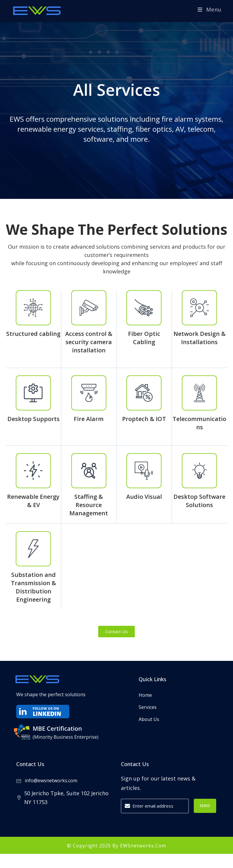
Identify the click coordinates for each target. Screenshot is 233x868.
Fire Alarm (89, 419)
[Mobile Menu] (210, 9)
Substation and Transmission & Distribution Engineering (33, 587)
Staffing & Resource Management (89, 505)
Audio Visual (144, 497)
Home (145, 695)
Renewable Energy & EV (33, 501)
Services (148, 707)
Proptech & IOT (144, 419)
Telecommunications (199, 423)
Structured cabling (33, 334)
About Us (149, 719)
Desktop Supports (33, 419)
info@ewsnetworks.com (47, 780)
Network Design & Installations (200, 338)
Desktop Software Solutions (199, 501)
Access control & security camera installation (89, 342)
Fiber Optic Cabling (144, 338)
